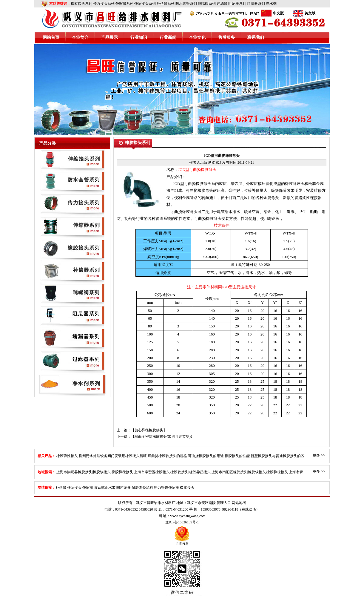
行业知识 (139, 37)
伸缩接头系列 (145, 4)
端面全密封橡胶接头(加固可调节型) (163, 436)
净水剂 (271, 4)
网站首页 (51, 37)
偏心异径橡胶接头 (149, 430)
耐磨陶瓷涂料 (142, 488)
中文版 (278, 13)
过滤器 (222, 4)
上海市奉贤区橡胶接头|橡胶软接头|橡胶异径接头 (172, 472)
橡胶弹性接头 (67, 456)
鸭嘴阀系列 (207, 4)
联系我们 (256, 37)
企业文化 (197, 37)
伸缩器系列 (124, 4)
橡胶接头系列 (81, 4)
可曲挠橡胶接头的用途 (206, 456)
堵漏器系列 (256, 4)
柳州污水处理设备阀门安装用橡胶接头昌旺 (113, 456)
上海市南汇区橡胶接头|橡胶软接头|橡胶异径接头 (250, 472)
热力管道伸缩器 (166, 488)
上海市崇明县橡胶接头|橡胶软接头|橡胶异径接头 (95, 472)
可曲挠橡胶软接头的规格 (167, 456)
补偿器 (61, 488)
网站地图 (239, 503)
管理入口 (224, 503)
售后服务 (226, 37)
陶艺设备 (124, 488)
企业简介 (80, 37)
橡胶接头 (187, 488)
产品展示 (109, 37)
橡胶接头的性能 (237, 456)
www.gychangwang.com (188, 516)
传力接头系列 (104, 4)
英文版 (310, 13)
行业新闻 (168, 37)
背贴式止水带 (105, 488)
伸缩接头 (74, 488)
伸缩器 (88, 488)
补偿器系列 (166, 4)
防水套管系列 (186, 4)
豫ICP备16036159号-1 (182, 522)
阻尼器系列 (237, 4)
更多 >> (319, 455)
